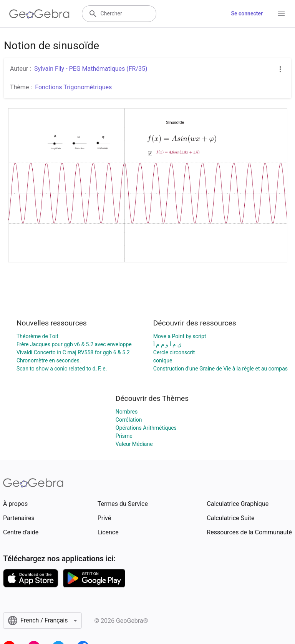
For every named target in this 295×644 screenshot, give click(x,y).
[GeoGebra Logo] (39, 14)
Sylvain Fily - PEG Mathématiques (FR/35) (91, 69)
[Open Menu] (281, 14)
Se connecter (247, 13)
